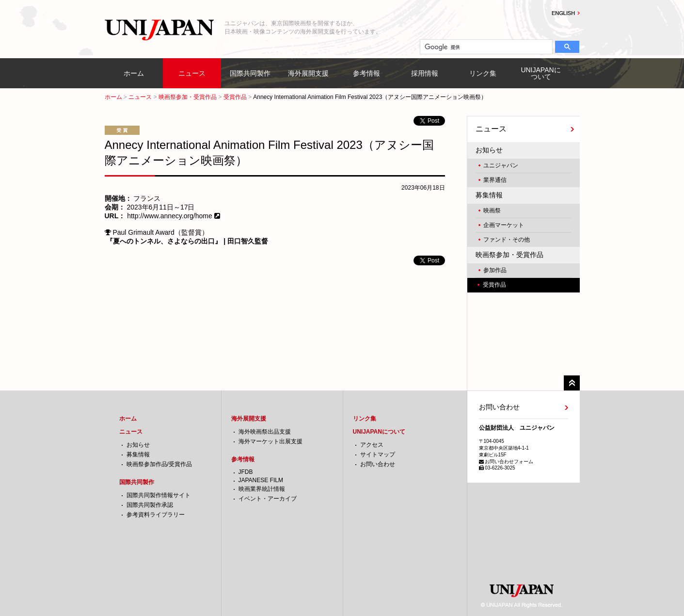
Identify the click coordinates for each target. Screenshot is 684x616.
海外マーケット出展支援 (270, 441)
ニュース (192, 73)
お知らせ (489, 150)
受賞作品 (235, 97)
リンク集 (483, 73)
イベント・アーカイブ (268, 499)
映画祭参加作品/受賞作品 (159, 464)
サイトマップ (378, 454)
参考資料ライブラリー (156, 515)
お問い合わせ (378, 464)
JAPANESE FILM (261, 480)
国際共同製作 (250, 73)
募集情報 (489, 195)
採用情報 (425, 73)
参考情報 (366, 73)
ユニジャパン (501, 165)
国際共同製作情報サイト (159, 495)
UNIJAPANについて (541, 73)
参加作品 (495, 270)
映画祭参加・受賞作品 (188, 97)
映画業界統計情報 (262, 489)
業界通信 (495, 180)
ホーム (134, 73)
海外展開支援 (308, 73)
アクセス (372, 445)
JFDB (246, 472)
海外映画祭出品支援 (265, 432)
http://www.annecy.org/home (170, 216)
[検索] (485, 47)
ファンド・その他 (507, 240)
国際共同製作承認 (150, 505)
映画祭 (492, 211)
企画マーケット (504, 225)
